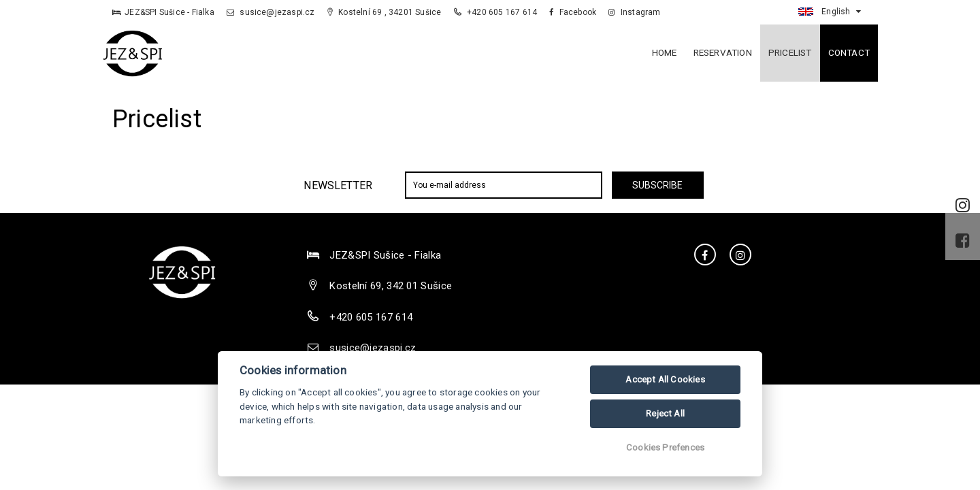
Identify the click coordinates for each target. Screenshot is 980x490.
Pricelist (790, 53)
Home (665, 53)
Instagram (634, 12)
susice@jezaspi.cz (271, 12)
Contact (849, 53)
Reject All (665, 413)
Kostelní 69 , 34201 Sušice (385, 12)
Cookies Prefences (665, 447)
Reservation (723, 53)
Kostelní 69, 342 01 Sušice (391, 286)
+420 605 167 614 (497, 12)
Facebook (573, 12)
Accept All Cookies (665, 379)
